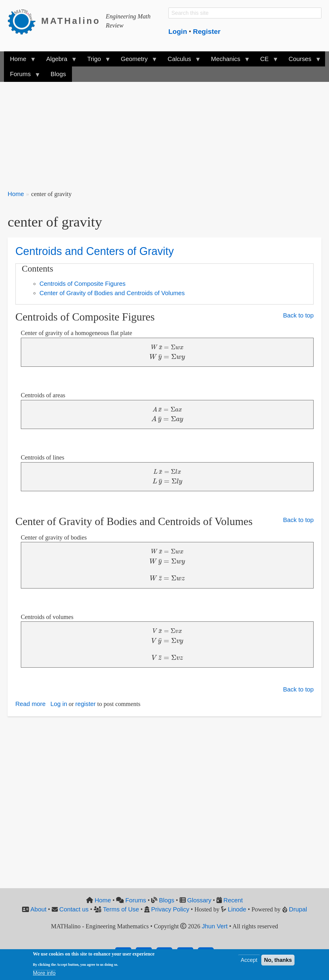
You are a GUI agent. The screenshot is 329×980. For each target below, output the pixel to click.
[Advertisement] (164, 132)
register (86, 704)
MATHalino (71, 21)
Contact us (74, 909)
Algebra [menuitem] (58, 61)
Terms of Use (121, 909)
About (39, 909)
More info (44, 973)
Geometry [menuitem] (136, 61)
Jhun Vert (215, 926)
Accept (249, 960)
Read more (31, 704)
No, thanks (278, 960)
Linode (237, 909)
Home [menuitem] (20, 61)
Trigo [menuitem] (96, 61)
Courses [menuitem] (301, 61)
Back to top (298, 315)
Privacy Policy (170, 909)
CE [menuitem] (266, 61)
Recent (233, 900)
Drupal (298, 909)
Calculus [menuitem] (181, 61)
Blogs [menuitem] (58, 74)
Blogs (167, 900)
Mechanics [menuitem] (227, 61)
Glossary (199, 900)
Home (16, 194)
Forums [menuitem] (22, 76)
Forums (136, 900)
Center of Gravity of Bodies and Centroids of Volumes (112, 293)
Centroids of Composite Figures (82, 284)
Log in (59, 704)
